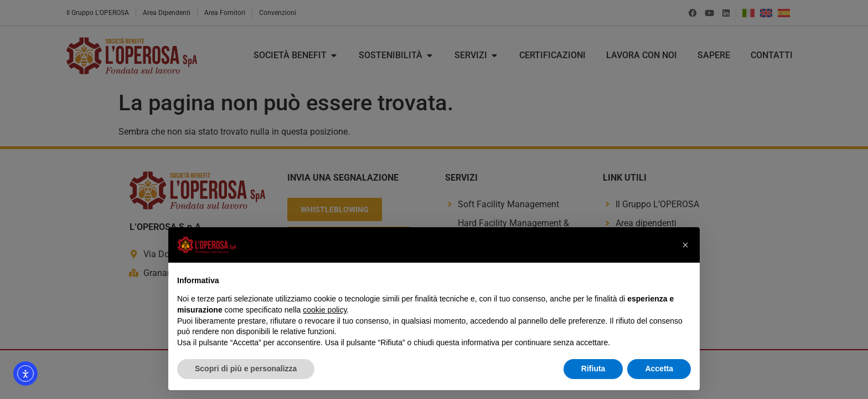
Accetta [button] (659, 369)
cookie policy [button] (325, 310)
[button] (685, 245)
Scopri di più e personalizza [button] (246, 369)
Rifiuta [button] (593, 369)
